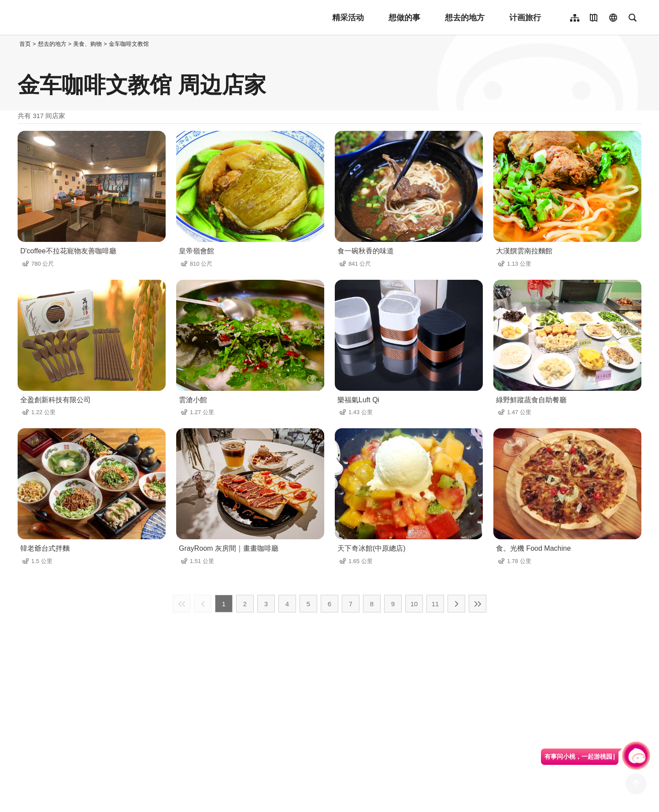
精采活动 (348, 18)
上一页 (203, 604)
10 (414, 604)
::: (15, 44)
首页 (25, 44)
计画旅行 (525, 18)
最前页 (181, 604)
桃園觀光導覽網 (76, 18)
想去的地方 (465, 18)
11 (435, 604)
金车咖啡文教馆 (129, 44)
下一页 (456, 604)
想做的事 (404, 18)
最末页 (478, 604)
